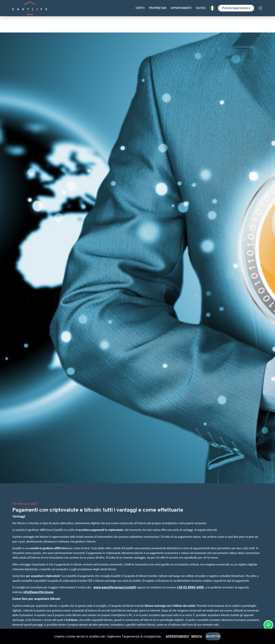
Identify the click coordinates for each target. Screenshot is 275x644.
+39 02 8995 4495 (190, 587)
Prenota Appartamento (236, 8)
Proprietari (158, 8)
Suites (201, 8)
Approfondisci (177, 636)
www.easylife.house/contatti (115, 587)
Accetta (213, 636)
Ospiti (140, 8)
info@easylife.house (38, 592)
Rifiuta (197, 636)
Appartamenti (181, 8)
